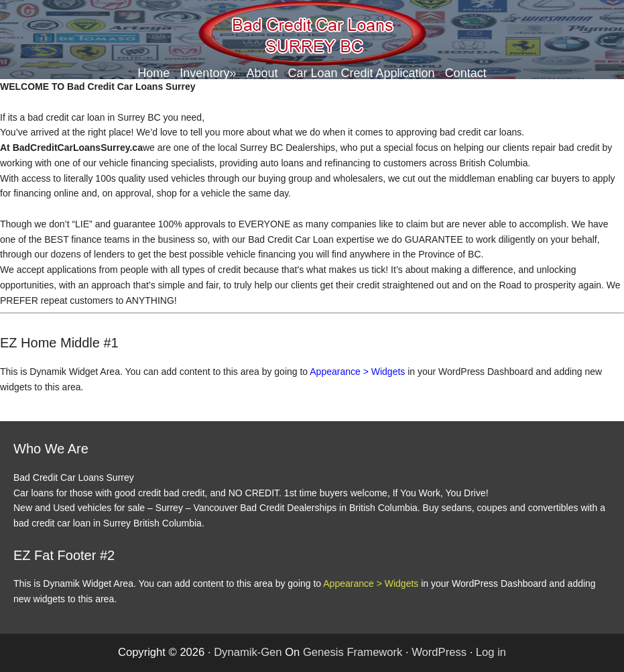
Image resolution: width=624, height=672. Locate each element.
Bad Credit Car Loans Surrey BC (312, 34)
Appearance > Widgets (357, 372)
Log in (491, 652)
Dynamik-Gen (248, 652)
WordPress (439, 652)
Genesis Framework (353, 652)
